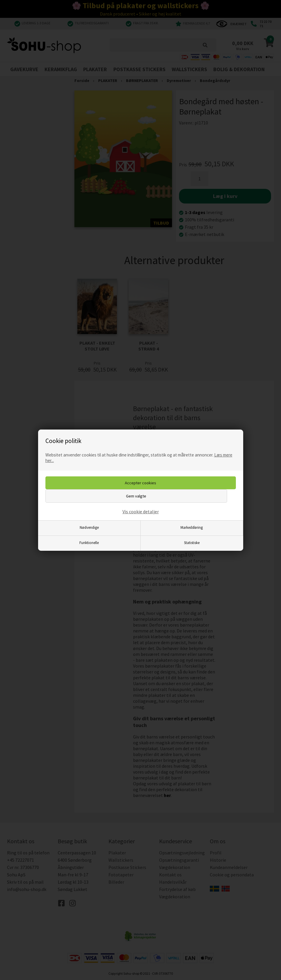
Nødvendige (89, 527)
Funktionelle (89, 543)
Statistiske (192, 543)
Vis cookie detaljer (141, 512)
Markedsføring (192, 527)
